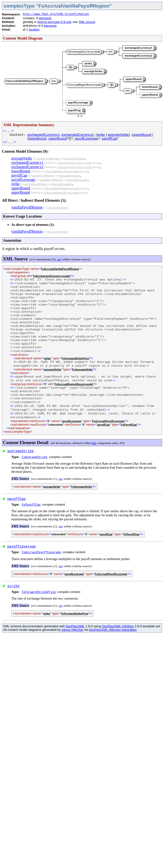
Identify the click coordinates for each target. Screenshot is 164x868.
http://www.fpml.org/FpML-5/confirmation (56, 14)
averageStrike (118, 135)
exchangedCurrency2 (78, 135)
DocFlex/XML (75, 626)
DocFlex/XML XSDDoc (118, 626)
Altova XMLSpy (72, 630)
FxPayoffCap (129, 425)
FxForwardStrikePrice (76, 358)
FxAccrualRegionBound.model (62, 171)
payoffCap (110, 138)
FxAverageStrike (82, 369)
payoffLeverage (86, 138)
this (94, 443)
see (59, 259)
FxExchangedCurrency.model (74, 163)
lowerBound (38, 138)
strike (101, 135)
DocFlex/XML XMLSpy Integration (113, 630)
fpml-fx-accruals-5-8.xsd (54, 22)
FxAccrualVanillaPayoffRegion (60, 269)
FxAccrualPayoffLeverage (108, 421)
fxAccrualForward (74, 159)
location (34, 29)
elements (45, 18)
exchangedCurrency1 (44, 135)
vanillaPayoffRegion (48, 159)
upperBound (142, 135)
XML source (87, 22)
